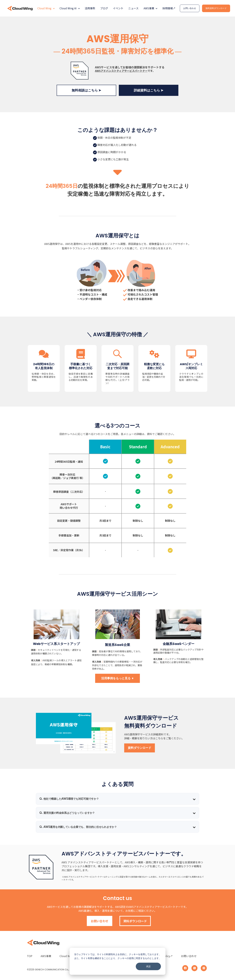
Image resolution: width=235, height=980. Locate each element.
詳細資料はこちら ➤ (149, 90)
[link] (20, 8)
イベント (118, 8)
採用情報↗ (169, 8)
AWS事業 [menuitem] (46, 956)
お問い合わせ (100, 921)
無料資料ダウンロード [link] (216, 8)
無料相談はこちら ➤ (86, 90)
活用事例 (90, 8)
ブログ (104, 8)
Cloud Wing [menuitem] (67, 956)
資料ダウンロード (140, 748)
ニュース (133, 8)
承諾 (148, 966)
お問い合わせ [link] (190, 8)
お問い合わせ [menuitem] (189, 956)
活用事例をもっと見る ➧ (117, 678)
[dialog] (117, 961)
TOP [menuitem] (30, 956)
